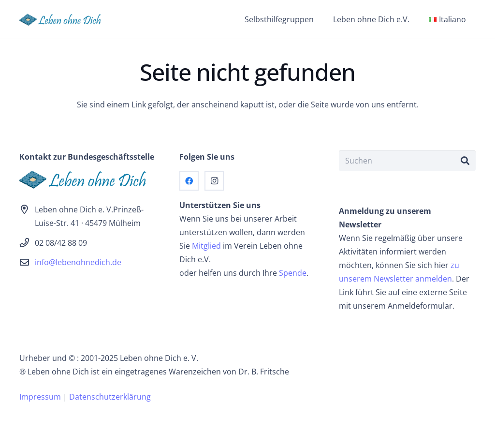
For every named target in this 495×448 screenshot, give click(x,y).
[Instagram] (214, 181)
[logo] (63, 20)
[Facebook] (189, 181)
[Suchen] (407, 161)
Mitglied (206, 246)
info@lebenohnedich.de (78, 262)
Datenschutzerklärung (110, 397)
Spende (293, 273)
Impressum (40, 397)
